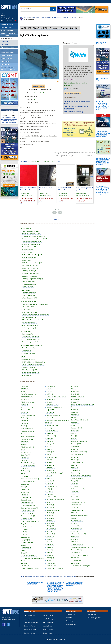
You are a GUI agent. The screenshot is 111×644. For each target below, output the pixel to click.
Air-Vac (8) (24, 418)
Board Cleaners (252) (29, 293)
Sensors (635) (27, 260)
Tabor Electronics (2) (78, 478)
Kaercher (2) (50, 481)
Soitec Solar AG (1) (77, 462)
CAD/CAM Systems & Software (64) (33, 362)
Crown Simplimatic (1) (28, 516)
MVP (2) (49, 531)
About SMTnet (71, 615)
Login (3, 13)
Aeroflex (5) (25, 405)
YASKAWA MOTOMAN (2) (79, 555)
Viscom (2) (75, 523)
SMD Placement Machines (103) (32, 263)
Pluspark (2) (75, 402)
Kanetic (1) (50, 484)
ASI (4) (23, 434)
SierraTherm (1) (76, 446)
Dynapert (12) (25, 540)
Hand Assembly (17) (29, 250)
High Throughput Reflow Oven (102, 43)
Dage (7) (24, 524)
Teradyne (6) (75, 499)
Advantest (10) (26, 399)
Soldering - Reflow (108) (30, 271)
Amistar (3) (25, 426)
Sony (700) (75, 468)
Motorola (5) (50, 523)
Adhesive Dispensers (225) (31, 231)
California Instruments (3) (29, 482)
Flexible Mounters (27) (29, 247)
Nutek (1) (49, 552)
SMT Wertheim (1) (77, 454)
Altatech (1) (25, 423)
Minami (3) (50, 515)
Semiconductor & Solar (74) (31, 373)
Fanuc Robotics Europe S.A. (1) (56, 397)
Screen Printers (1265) (29, 258)
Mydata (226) (51, 534)
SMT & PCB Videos (30, 629)
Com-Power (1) (26, 497)
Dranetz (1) (25, 535)
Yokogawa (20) (76, 560)
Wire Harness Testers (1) (30, 325)
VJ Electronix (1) (76, 529)
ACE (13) (24, 391)
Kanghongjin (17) (52, 486)
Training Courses (29, 633)
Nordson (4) (50, 547)
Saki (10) (74, 425)
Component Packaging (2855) (32, 244)
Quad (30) (74, 412)
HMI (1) (49, 454)
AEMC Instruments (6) (28, 402)
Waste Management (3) (30, 298)
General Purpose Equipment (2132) (33, 365)
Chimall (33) (25, 492)
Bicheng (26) (25, 458)
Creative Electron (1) (28, 513)
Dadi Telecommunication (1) (30, 521)
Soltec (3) (74, 465)
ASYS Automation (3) (28, 447)
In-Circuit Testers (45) (29, 317)
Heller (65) (50, 439)
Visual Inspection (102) (29, 323)
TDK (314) (74, 486)
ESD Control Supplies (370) (31, 339)
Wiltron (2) (74, 539)
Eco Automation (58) (28, 542)
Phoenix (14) (75, 394)
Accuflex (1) (25, 389)
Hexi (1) (49, 446)
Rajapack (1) (75, 415)
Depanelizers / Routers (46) (31, 337)
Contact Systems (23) (28, 505)
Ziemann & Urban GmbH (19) (80, 566)
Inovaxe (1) (50, 470)
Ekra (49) (24, 545)
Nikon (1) (49, 542)
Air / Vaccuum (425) (28, 359)
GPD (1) (49, 428)
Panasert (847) (51, 563)
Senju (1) (74, 439)
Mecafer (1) (50, 513)
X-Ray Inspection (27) (29, 328)
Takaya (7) (75, 481)
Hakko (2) (50, 433)
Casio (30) (24, 487)
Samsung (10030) (77, 428)
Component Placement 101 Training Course (35, 583)
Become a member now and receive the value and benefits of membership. (9, 121)
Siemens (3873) (76, 444)
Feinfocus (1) (51, 399)
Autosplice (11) (26, 452)
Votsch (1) (74, 531)
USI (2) (73, 518)
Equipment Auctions (30, 626)
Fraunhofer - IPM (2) (53, 405)
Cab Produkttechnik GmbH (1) (31, 479)
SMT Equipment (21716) (30, 265)
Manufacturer (68, 85)
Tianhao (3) (75, 507)
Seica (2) (74, 436)
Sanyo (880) (75, 431)
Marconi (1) (50, 507)
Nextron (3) (50, 537)
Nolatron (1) (50, 545)
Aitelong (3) (25, 421)
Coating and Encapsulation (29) (32, 242)
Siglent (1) (74, 449)
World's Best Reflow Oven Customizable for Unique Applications (75, 584)
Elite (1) (24, 550)
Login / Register (92, 615)
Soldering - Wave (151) (29, 276)
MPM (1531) (50, 526)
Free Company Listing (7, 18)
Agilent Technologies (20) (29, 415)
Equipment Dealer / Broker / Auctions (75, 83)
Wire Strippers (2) (28, 375)
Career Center (47, 633)
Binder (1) (24, 460)
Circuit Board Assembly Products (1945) (35, 239)
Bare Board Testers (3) (29, 307)
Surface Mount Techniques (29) (81, 476)
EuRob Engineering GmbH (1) (31, 568)
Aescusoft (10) (26, 410)
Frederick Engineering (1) (54, 407)
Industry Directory (30, 619)
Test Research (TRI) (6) (79, 502)
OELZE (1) (50, 555)
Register (3, 15)
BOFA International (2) (28, 466)
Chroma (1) (25, 495)
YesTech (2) (75, 558)
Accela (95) (25, 386)
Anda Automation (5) (28, 429)
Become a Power (9, 21)
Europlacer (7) (51, 386)
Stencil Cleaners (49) (29, 295)
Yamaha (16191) (76, 550)
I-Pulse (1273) (51, 460)
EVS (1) (49, 389)
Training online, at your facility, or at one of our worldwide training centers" (103, 134)
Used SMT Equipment (31, 622)
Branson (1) (25, 468)
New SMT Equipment (50, 619)
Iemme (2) (50, 462)
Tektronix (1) (75, 492)
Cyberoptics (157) (27, 519)
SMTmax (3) (75, 460)
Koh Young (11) (51, 497)
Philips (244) (75, 391)
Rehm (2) (74, 417)
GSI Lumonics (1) (52, 431)
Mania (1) (49, 502)
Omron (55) (50, 558)
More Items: (40, 161)
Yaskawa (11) (75, 552)
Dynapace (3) (25, 537)
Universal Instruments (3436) (80, 515)
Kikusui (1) (50, 492)
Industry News (47, 626)
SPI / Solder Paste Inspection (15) (33, 320)
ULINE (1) (74, 513)
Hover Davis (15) (52, 457)
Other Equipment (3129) (30, 370)
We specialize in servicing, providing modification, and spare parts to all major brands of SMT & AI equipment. (103, 190)
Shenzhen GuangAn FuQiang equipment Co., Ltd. (28, 200)
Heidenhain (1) (51, 436)
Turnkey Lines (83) (28, 287)
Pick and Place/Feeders (70, 17)
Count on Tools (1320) (28, 511)
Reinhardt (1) (75, 423)
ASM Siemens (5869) (28, 436)
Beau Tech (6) (26, 455)
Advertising (70, 621)
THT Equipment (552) (29, 284)
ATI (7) (23, 450)
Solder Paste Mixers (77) (30, 268)
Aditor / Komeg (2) (27, 397)
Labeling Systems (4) (29, 367)
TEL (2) (74, 494)
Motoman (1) (51, 521)
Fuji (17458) (50, 410)
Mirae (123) (50, 518)
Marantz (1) (50, 505)
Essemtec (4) (25, 566)
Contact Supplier (39, 86)
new (35, 99)
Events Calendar (48, 629)
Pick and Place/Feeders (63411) (33, 255)
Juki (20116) (50, 478)
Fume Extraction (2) (28, 348)
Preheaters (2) (27, 351)
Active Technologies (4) (28, 394)
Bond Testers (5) (27, 309)
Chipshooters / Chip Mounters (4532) (34, 236)
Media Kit (69, 618)
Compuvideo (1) (26, 500)
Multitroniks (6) (51, 529)
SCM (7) (74, 433)
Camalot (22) (25, 484)
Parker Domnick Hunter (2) (55, 568)
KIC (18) (49, 489)
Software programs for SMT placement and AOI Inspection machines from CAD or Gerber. (103, 161)
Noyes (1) (50, 550)
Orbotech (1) (50, 560)
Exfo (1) (49, 391)
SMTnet (27, 17)
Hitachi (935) (51, 452)
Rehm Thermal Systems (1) (80, 420)
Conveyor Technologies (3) (29, 508)
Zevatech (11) (76, 563)
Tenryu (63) (75, 497)
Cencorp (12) (25, 489)
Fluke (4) (49, 402)
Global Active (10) (52, 425)
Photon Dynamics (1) (78, 397)
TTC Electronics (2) (77, 510)
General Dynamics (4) (53, 415)
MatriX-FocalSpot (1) (53, 510)
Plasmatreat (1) (76, 399)
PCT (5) (74, 389)
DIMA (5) (24, 532)
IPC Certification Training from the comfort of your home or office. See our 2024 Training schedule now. (103, 106)
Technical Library (48, 615)
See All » (57, 219)
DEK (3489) (25, 529)
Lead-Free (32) (27, 252)
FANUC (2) (50, 394)
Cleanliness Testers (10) (30, 312)
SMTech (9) (75, 457)
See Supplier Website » (73, 93)
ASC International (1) (28, 431)
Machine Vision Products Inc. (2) (57, 499)
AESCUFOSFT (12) (27, 407)
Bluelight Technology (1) (29, 463)
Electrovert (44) (26, 548)
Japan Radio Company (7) (55, 473)
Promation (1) (75, 409)
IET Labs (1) (50, 465)
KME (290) (50, 494)
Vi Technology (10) (77, 521)
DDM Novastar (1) (27, 527)
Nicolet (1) (50, 539)
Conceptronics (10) (27, 503)
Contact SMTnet (71, 624)
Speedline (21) (76, 470)
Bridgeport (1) (25, 471)
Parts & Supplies (56, 17)
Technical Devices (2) (78, 489)
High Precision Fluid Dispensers (103, 79)
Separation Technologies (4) (80, 441)
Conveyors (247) (27, 334)
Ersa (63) (24, 553)
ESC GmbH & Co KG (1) (29, 556)
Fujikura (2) (50, 413)
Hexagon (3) (50, 444)
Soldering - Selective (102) (31, 273)
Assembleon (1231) (27, 439)
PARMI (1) (74, 386)
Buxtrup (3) (25, 476)
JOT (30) (49, 476)
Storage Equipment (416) (30, 342)
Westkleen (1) (76, 537)
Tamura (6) (75, 484)
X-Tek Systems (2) (77, 545)
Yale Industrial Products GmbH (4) (82, 547)
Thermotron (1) (76, 505)
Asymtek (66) (25, 442)
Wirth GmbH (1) (76, 542)
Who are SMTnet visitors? (9, 117)
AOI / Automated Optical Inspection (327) (35, 304)
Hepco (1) (50, 441)
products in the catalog (74, 112)
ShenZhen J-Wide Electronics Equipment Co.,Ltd (55, 28)
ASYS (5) (24, 444)
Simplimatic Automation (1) (80, 452)
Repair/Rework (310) (29, 353)
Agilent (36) (25, 413)
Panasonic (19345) (52, 566)
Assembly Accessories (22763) (32, 234)
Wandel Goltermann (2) (79, 534)
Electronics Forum (30, 615)
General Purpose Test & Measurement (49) (36, 315)
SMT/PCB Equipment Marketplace (40, 17)
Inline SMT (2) (51, 468)
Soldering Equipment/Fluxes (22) (32, 279)
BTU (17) (24, 474)
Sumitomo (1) (75, 473)
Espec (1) (24, 563)
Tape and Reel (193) (29, 281)
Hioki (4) (49, 449)
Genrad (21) (50, 418)
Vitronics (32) (75, 526)
